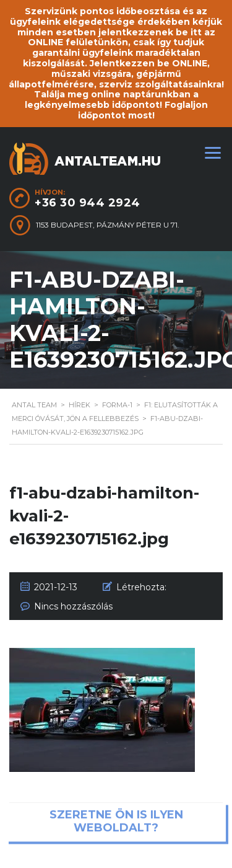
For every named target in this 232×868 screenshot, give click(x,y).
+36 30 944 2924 (88, 203)
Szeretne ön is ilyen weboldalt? (116, 821)
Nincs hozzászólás (73, 606)
